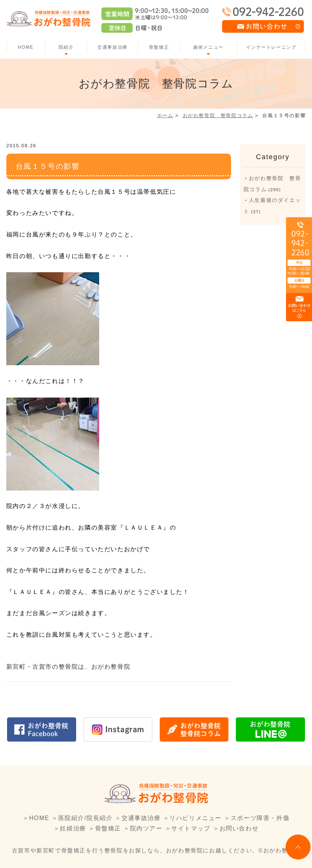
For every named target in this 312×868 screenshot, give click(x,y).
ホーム (165, 115)
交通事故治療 (113, 47)
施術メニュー (208, 47)
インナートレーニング (271, 47)
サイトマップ (191, 828)
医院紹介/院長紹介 (86, 818)
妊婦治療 (73, 828)
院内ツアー (146, 828)
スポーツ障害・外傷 (260, 818)
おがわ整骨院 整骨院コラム (218, 115)
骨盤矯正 (159, 47)
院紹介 (66, 47)
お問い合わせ (239, 828)
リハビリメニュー (196, 818)
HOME (26, 47)
